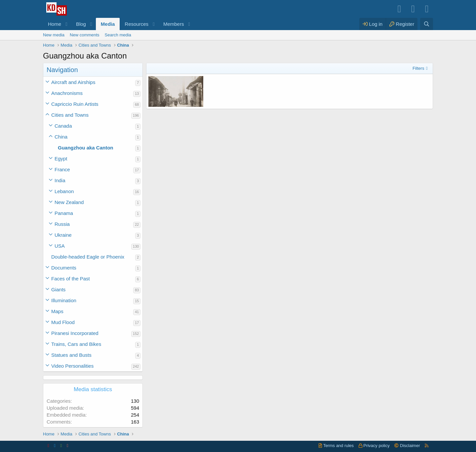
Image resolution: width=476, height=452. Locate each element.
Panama (64, 213)
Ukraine (63, 235)
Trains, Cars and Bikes (76, 344)
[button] (66, 24)
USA (60, 246)
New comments (85, 35)
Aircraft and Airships (73, 82)
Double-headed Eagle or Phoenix (88, 257)
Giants (58, 289)
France (62, 169)
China (61, 137)
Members (174, 24)
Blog (81, 24)
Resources (137, 24)
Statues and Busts (71, 355)
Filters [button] (418, 68)
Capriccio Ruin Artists (75, 104)
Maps (57, 311)
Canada (63, 126)
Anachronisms (67, 93)
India (60, 180)
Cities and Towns (70, 115)
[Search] (427, 24)
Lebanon (64, 191)
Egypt (61, 159)
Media (108, 24)
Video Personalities (72, 366)
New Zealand (69, 202)
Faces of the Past (71, 279)
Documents (64, 268)
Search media (118, 35)
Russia (62, 224)
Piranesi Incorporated (75, 333)
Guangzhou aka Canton (86, 148)
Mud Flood (63, 322)
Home (55, 24)
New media (54, 35)
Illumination (64, 300)
